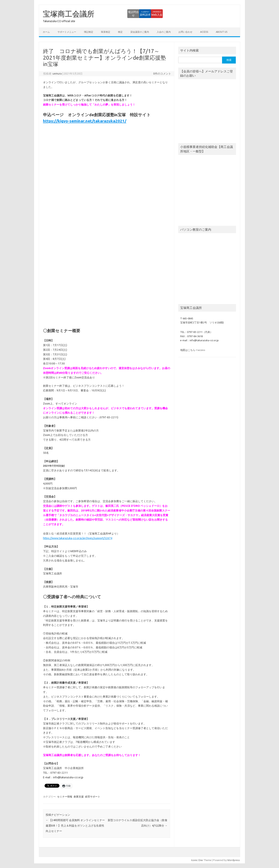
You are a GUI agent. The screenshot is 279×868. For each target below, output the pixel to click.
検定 (120, 32)
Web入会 (152, 14)
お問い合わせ (185, 32)
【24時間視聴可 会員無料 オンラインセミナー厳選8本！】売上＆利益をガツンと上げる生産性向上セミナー (75, 826)
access (204, 32)
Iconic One (197, 860)
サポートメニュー (67, 32)
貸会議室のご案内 (140, 32)
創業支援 (79, 797)
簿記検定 (89, 32)
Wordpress (234, 860)
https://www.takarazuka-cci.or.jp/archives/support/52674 (78, 538)
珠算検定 (106, 32)
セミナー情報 (65, 797)
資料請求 (131, 14)
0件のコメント (162, 74)
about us (222, 32)
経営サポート (93, 797)
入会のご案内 (164, 32)
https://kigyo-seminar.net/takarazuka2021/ (85, 121)
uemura (57, 74)
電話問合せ (109, 14)
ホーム (46, 32)
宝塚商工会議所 (69, 14)
